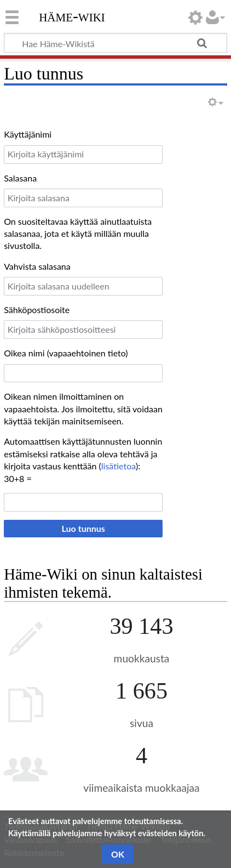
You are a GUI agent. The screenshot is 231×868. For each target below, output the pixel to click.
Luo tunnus (83, 528)
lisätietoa (119, 466)
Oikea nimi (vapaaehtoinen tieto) (66, 353)
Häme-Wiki (72, 16)
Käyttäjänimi (28, 134)
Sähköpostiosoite (37, 310)
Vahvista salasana (37, 266)
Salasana (20, 178)
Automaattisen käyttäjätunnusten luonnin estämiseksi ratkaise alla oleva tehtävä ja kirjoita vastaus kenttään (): (83, 453)
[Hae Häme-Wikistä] (116, 43)
